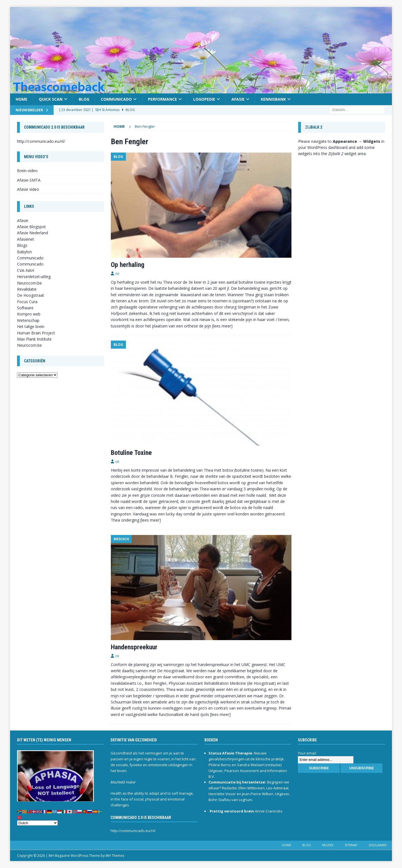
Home (21, 99)
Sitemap (351, 845)
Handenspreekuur (134, 647)
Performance (162, 99)
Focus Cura (27, 302)
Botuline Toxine (131, 453)
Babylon (24, 252)
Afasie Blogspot (31, 227)
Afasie (238, 99)
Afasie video (28, 189)
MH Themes (115, 856)
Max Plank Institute (34, 339)
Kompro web (29, 314)
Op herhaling (128, 265)
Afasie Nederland (33, 233)
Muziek (328, 845)
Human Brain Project (36, 333)
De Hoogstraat (31, 295)
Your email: (307, 753)
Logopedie (204, 99)
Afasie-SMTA (29, 180)
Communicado (116, 99)
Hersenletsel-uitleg (34, 277)
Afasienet (26, 239)
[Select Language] (37, 823)
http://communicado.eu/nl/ (41, 141)
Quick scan (51, 99)
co (117, 273)
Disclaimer (378, 845)
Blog (84, 99)
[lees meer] (222, 326)
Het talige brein (31, 326)
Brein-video (27, 171)
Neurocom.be (29, 283)
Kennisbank (273, 99)
